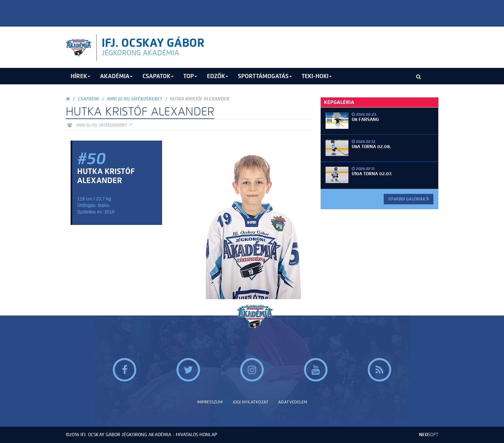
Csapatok (88, 99)
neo (429, 435)
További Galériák (409, 199)
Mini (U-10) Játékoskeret (134, 99)
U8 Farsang (365, 119)
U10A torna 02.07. (372, 174)
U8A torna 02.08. (371, 147)
